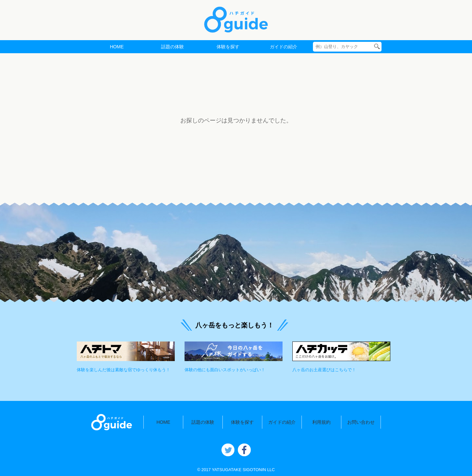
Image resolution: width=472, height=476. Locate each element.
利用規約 (321, 422)
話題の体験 (172, 47)
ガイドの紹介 (284, 47)
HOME (117, 47)
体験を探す (228, 47)
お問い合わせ (361, 422)
